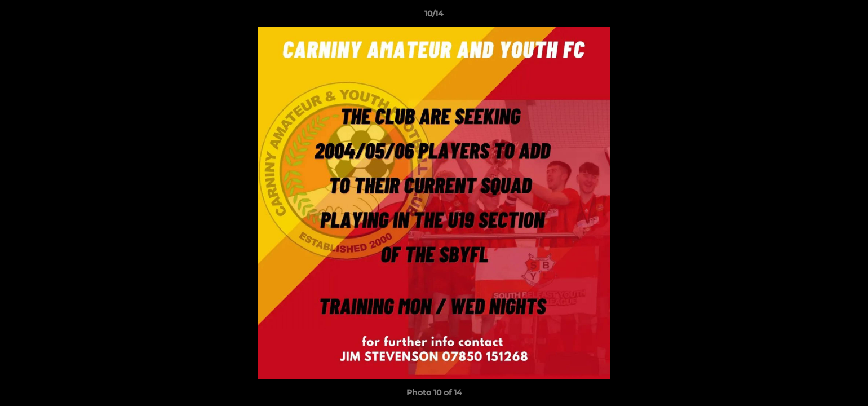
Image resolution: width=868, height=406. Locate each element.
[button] (848, 16)
